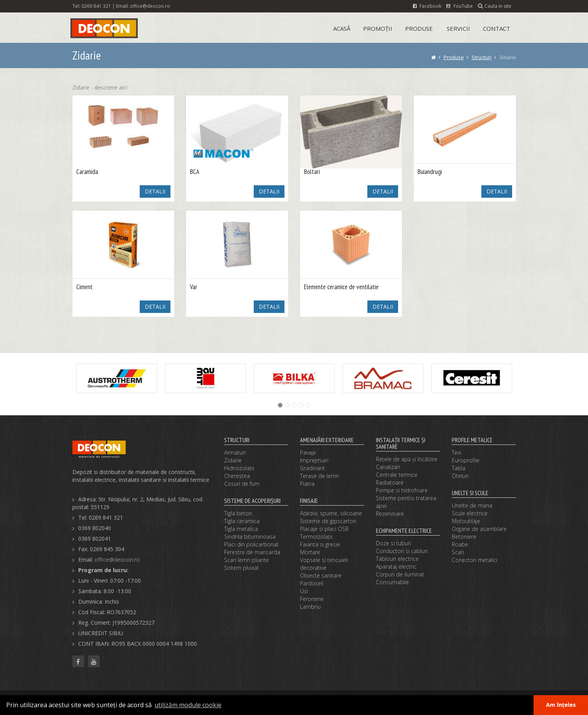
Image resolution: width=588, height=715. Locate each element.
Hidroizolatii (239, 468)
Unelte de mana (472, 505)
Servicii (458, 28)
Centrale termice (397, 475)
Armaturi (235, 452)
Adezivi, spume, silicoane (331, 513)
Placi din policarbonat (251, 544)
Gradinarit (312, 468)
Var (194, 287)
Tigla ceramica (242, 521)
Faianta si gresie (320, 544)
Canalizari (388, 467)
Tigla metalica (241, 529)
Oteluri (460, 476)
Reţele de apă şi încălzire (407, 459)
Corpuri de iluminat (400, 574)
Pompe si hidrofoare (402, 490)
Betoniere (464, 537)
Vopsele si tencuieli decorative (324, 564)
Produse (419, 28)
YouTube (460, 6)
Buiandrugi (430, 172)
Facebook (427, 6)
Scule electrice (470, 513)
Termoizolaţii (316, 537)
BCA (195, 172)
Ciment (84, 287)
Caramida (87, 172)
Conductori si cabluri (402, 551)
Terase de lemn (319, 476)
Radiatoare (390, 482)
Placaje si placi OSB (324, 529)
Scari (458, 552)
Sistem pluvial (241, 568)
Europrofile (466, 460)
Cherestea (237, 476)
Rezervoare (390, 514)
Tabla (459, 468)
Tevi (456, 452)
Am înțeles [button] (561, 705)
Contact (497, 28)
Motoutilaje (466, 521)
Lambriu (310, 607)
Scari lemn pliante (247, 560)
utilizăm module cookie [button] (188, 705)
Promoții (378, 28)
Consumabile (392, 582)
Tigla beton (238, 513)
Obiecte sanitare (321, 575)
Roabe (460, 544)
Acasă (342, 28)
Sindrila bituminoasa (250, 537)
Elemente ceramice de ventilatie (341, 287)
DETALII (155, 191)
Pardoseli (312, 583)
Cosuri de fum (242, 484)
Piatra (307, 484)
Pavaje (308, 452)
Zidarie (233, 460)
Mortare (310, 552)
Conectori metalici (475, 560)
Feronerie (312, 599)
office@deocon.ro (150, 6)
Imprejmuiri (314, 460)
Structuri (482, 57)
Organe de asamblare (479, 529)
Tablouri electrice (397, 559)
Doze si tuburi (393, 543)
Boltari (312, 172)
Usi (304, 591)
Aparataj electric (396, 567)
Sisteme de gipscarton (328, 521)
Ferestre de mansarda (252, 552)
